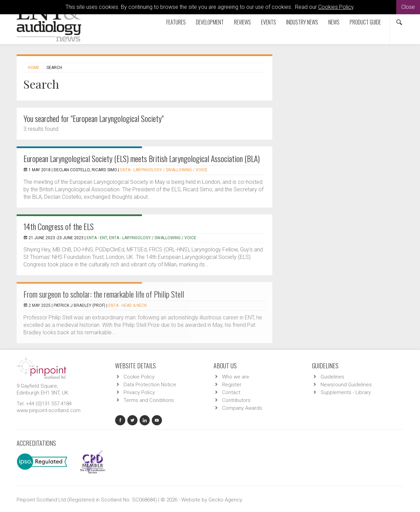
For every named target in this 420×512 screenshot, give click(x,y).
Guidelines (332, 377)
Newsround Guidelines (346, 385)
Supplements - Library (346, 392)
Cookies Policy (336, 7)
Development (210, 22)
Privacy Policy (139, 392)
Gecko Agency (225, 500)
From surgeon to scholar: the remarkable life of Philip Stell (104, 294)
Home (34, 68)
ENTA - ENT (97, 238)
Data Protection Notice (150, 385)
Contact (231, 392)
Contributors (236, 400)
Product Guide (365, 22)
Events (269, 22)
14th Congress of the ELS (59, 226)
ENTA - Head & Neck (127, 305)
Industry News (302, 22)
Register (232, 385)
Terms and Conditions (149, 400)
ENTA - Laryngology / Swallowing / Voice (164, 170)
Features (176, 22)
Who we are (236, 377)
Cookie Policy (139, 377)
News (334, 22)
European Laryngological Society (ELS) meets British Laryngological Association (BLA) (142, 158)
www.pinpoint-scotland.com (49, 410)
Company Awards (242, 408)
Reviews (242, 22)
